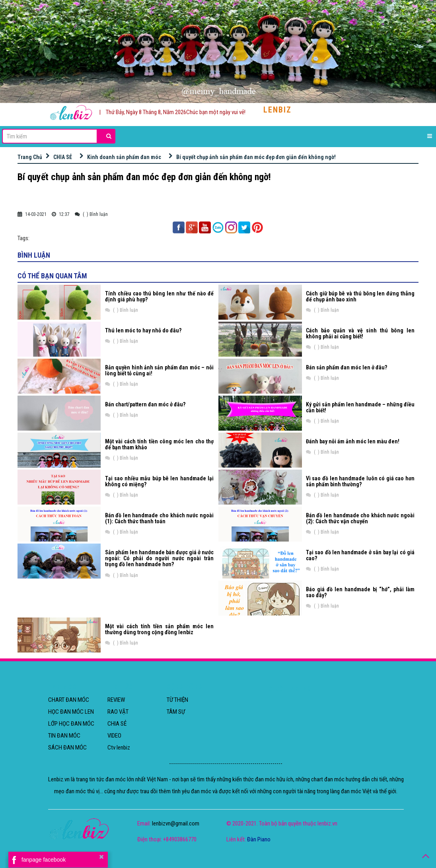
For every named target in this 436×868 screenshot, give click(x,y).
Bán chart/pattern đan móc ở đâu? (145, 404)
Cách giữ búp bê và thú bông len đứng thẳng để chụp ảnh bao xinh (360, 296)
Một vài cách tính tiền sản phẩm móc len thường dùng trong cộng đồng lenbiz (159, 629)
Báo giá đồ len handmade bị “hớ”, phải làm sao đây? (360, 592)
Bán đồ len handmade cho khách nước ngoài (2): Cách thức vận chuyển (360, 518)
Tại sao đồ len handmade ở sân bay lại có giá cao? (360, 555)
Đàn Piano (259, 839)
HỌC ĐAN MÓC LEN (71, 712)
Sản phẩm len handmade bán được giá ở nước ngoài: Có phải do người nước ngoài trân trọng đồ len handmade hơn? (159, 558)
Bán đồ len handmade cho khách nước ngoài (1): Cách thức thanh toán (159, 518)
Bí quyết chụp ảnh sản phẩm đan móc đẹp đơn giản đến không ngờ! (256, 157)
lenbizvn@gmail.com (176, 823)
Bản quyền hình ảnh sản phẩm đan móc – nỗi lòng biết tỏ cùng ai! (159, 370)
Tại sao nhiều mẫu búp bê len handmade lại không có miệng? (159, 481)
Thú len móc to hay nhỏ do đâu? (143, 330)
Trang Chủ (30, 157)
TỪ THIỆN (177, 700)
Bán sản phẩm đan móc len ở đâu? (346, 367)
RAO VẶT (118, 712)
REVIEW (116, 700)
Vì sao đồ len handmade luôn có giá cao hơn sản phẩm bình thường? (360, 481)
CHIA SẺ (63, 157)
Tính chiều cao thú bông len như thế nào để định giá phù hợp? (159, 296)
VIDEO (114, 736)
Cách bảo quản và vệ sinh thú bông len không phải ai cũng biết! (360, 333)
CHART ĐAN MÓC (69, 700)
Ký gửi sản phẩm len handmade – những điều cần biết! (360, 407)
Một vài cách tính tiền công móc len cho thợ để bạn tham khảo (159, 444)
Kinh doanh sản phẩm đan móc (124, 157)
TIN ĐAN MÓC (64, 736)
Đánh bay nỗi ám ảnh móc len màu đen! (353, 441)
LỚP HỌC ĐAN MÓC (71, 724)
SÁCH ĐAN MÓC (67, 748)
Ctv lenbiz (119, 748)
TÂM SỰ (176, 712)
